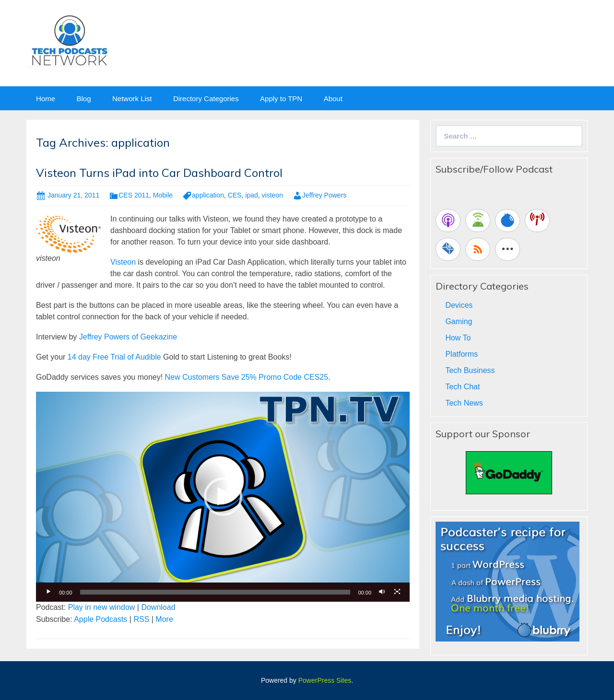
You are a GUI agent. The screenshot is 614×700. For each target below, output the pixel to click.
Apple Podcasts (100, 619)
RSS (141, 619)
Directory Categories (206, 99)
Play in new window (102, 607)
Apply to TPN (281, 99)
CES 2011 (134, 195)
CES (235, 195)
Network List (132, 99)
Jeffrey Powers (324, 195)
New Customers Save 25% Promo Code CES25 (247, 377)
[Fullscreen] (397, 592)
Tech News (464, 403)
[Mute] (382, 592)
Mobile (163, 195)
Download (158, 607)
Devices (459, 305)
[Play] (48, 592)
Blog (83, 99)
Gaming (459, 321)
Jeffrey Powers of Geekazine (128, 337)
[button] (223, 497)
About (333, 99)
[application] (223, 497)
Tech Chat (462, 387)
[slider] (215, 592)
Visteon (124, 262)
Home (46, 99)
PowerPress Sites (325, 680)
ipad (251, 195)
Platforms (461, 354)
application (208, 195)
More (164, 619)
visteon (272, 195)
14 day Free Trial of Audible (114, 357)
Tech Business (470, 370)
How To (458, 338)
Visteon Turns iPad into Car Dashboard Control (159, 173)
